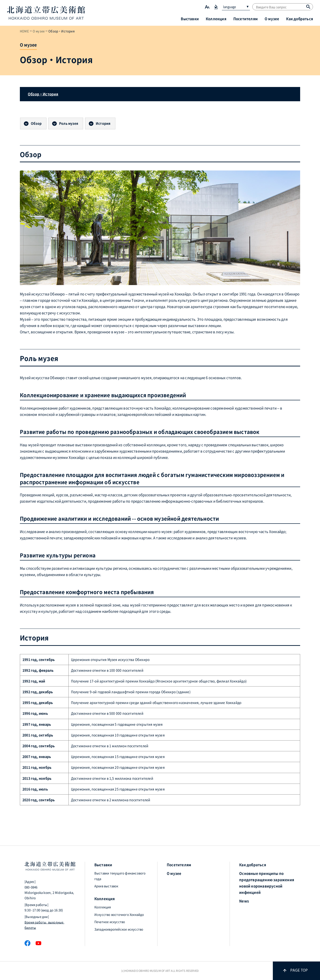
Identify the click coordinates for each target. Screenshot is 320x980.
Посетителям (245, 19)
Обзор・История (43, 94)
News (244, 901)
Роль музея (69, 123)
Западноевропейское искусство (119, 929)
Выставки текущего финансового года (120, 876)
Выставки (190, 19)
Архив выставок (106, 886)
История (103, 123)
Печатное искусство (110, 922)
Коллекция (216, 19)
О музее (272, 19)
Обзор (36, 123)
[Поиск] (308, 7)
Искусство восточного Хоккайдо (119, 914)
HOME (24, 31)
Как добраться (300, 19)
